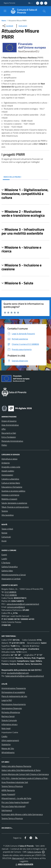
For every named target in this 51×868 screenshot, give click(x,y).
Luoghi (4, 559)
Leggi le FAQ (7, 700)
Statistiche (6, 744)
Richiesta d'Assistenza (11, 712)
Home (4, 20)
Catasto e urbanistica (10, 479)
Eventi (4, 555)
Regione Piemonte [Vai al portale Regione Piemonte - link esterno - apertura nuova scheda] (9, 3)
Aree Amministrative (10, 425)
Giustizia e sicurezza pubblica (13, 491)
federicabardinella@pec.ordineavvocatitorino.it (25, 676)
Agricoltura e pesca (9, 459)
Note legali (6, 728)
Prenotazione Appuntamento (14, 704)
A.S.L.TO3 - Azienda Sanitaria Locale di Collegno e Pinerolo (26, 778)
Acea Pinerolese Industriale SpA (15, 782)
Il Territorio (6, 563)
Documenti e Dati (9, 433)
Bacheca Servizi (8, 716)
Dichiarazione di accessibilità (13, 692)
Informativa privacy (10, 724)
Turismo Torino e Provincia (12, 786)
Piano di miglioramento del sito (14, 696)
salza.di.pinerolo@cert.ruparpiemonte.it (23, 604)
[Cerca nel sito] (44, 11)
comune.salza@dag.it (16, 607)
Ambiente (6, 463)
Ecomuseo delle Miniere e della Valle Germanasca (22, 814)
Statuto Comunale (9, 720)
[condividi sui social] (8, 26)
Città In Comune (34, 852)
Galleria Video (7, 571)
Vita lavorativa (8, 515)
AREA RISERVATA (24, 864)
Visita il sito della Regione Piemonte (16, 766)
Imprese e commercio (10, 495)
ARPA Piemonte (8, 790)
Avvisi (4, 541)
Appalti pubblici (8, 471)
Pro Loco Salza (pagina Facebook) (15, 802)
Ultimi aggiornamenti (10, 740)
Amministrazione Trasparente (14, 688)
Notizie (4, 533)
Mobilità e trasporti (9, 499)
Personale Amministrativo (12, 441)
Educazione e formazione (12, 487)
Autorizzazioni (7, 475)
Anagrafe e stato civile (11, 467)
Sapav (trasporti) (8, 794)
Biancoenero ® (18, 858)
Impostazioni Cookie (10, 732)
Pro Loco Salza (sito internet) (13, 806)
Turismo (5, 511)
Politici (4, 445)
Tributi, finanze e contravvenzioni (15, 507)
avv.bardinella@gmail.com (18, 673)
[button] (26, 194)
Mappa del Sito (8, 748)
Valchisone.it (7, 810)
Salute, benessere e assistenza (14, 503)
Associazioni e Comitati (11, 579)
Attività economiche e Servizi (14, 575)
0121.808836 (10, 592)
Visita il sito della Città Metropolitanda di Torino (21, 770)
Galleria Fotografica (10, 567)
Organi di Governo (9, 421)
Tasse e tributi (7, 529)
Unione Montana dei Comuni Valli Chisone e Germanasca (25, 774)
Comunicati (6, 537)
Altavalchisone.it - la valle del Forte (16, 798)
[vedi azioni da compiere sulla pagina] (21, 26)
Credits (4, 736)
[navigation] (5, 11)
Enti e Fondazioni (9, 437)
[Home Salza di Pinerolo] (24, 11)
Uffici (4, 429)
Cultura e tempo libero (11, 483)
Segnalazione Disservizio (12, 708)
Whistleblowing (8, 752)
